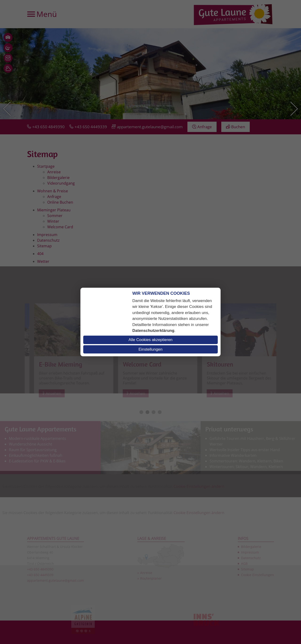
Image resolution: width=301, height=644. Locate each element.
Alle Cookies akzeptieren (150, 340)
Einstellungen (150, 349)
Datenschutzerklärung (153, 331)
